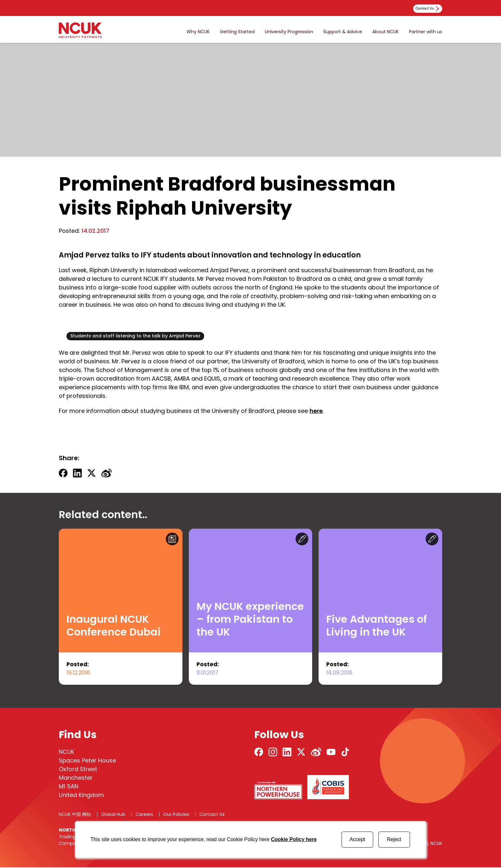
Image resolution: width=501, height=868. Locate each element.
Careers (144, 815)
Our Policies (176, 815)
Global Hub (113, 815)
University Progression (289, 32)
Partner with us (426, 32)
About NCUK (385, 32)
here (316, 411)
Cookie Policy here (294, 839)
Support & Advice (343, 32)
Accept (357, 839)
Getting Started (237, 32)
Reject (394, 839)
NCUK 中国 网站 (75, 815)
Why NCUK (198, 32)
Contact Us (212, 815)
